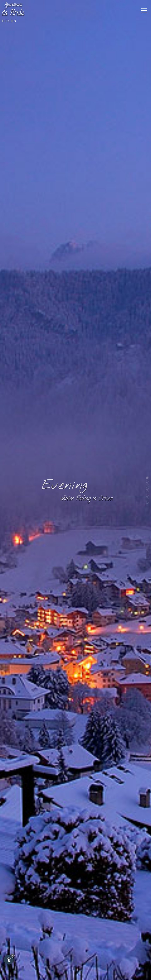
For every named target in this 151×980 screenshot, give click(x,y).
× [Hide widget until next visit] (13, 955)
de (9, 21)
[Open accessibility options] (9, 960)
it (3, 21)
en (14, 21)
